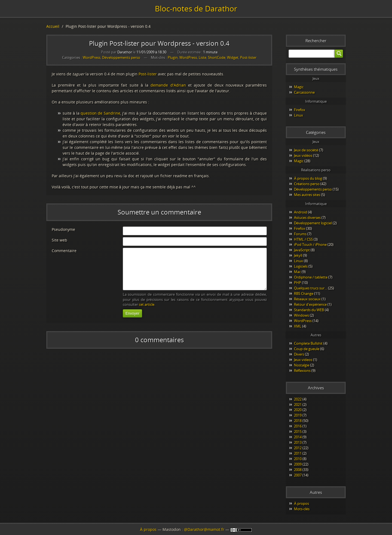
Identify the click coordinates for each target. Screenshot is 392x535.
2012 (298, 448)
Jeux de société (306, 150)
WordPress (92, 57)
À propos (301, 503)
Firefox (300, 110)
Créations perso (307, 184)
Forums (300, 234)
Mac (297, 272)
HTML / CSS (303, 239)
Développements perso (121, 57)
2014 (298, 437)
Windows (301, 315)
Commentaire (64, 251)
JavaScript (302, 250)
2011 (298, 453)
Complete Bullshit (308, 343)
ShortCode (217, 58)
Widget (233, 58)
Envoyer (132, 313)
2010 (298, 459)
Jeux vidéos (303, 155)
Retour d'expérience (310, 304)
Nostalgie (302, 365)
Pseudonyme (63, 229)
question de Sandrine (100, 113)
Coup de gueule (307, 349)
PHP (298, 283)
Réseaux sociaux (307, 299)
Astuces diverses (307, 218)
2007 (298, 475)
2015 (298, 432)
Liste (203, 58)
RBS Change (304, 294)
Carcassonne (304, 92)
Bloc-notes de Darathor (196, 8)
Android (301, 212)
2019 (298, 415)
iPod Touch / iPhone (310, 244)
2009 (298, 464)
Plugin (173, 58)
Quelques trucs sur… (311, 288)
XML (298, 326)
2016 (298, 426)
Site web (59, 240)
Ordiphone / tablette (311, 277)
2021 (298, 405)
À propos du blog (308, 178)
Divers (299, 354)
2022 (298, 399)
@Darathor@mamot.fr (204, 529)
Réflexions (302, 371)
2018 (298, 421)
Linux (298, 115)
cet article (147, 305)
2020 (298, 410)
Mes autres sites (307, 195)
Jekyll (298, 255)
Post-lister (248, 58)
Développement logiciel (313, 223)
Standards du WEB (309, 310)
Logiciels (301, 266)
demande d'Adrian (168, 85)
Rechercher (316, 41)
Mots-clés (302, 509)
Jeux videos (303, 360)
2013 (298, 442)
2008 (298, 470)
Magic (299, 87)
